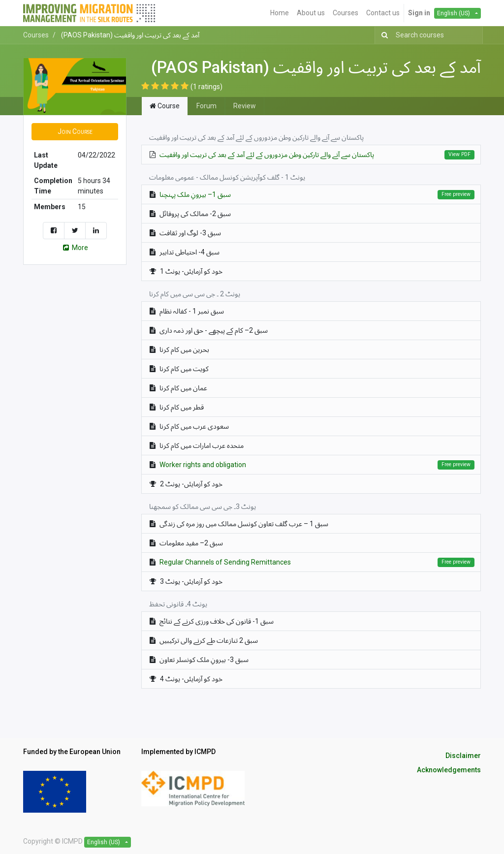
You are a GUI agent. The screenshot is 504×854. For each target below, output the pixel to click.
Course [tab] (165, 106)
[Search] (383, 35)
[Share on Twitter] (75, 231)
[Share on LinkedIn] (96, 231)
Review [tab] (245, 106)
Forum (206, 106)
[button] (75, 132)
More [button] (75, 248)
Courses (36, 35)
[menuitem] (280, 13)
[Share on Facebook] (54, 231)
